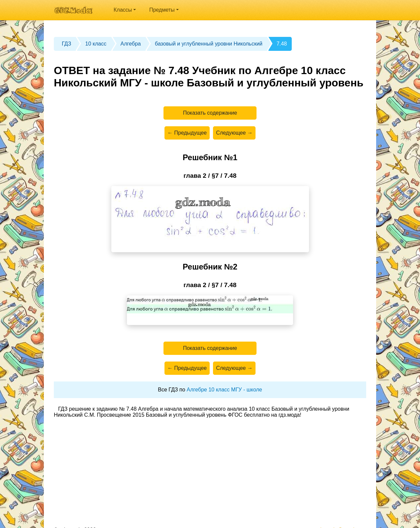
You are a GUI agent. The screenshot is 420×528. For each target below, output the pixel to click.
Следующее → (234, 133)
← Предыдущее (187, 133)
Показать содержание (210, 113)
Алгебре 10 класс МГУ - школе (224, 390)
